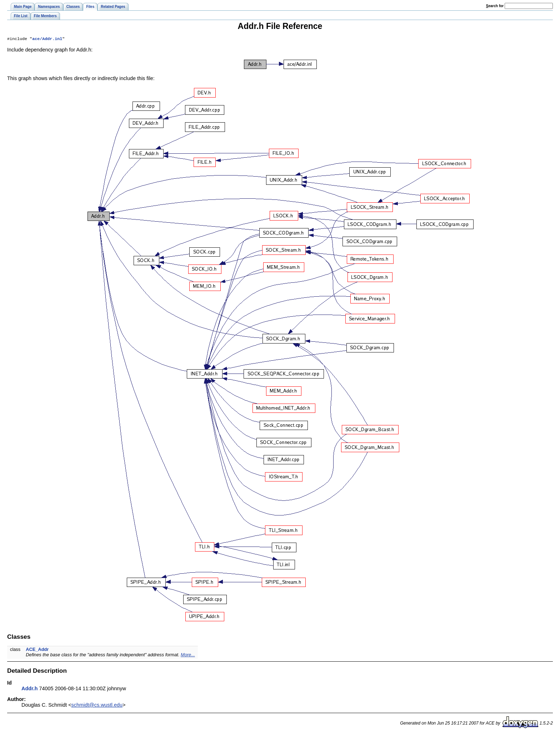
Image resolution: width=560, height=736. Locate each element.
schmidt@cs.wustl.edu (97, 706)
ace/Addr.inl (47, 39)
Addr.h (30, 689)
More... (188, 655)
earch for (495, 6)
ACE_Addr (37, 650)
